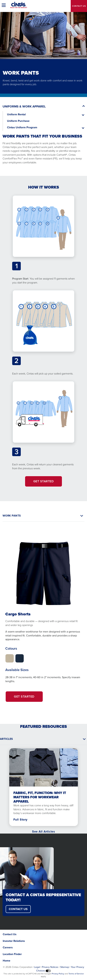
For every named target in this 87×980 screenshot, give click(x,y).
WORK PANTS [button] (12, 516)
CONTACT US (18, 909)
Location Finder (12, 954)
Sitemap (65, 967)
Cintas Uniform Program (22, 127)
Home (7, 961)
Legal (37, 967)
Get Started (28, 698)
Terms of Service (76, 974)
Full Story (20, 820)
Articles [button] (7, 739)
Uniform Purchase (18, 121)
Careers (8, 947)
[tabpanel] (43, 616)
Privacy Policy (58, 974)
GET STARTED (44, 481)
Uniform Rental (16, 114)
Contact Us (10, 934)
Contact (79, 6)
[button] (4, 5)
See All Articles (43, 831)
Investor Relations (14, 941)
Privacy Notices (50, 967)
